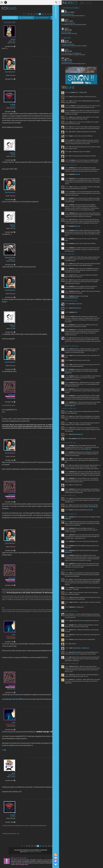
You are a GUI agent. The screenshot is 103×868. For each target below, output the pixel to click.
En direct (74, 2)
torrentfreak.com (74, 536)
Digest (91, 2)
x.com (87, 654)
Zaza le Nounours (10, 72)
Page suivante (52, 14)
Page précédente (22, 14)
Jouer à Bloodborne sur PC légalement (76, 53)
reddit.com (79, 548)
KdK (71, 10)
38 (33, 14)
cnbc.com (82, 240)
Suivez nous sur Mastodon (61, 861)
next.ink (91, 311)
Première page (20, 14)
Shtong (13, 39)
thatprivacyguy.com (85, 426)
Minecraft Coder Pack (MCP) (10, 699)
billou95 (72, 28)
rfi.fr (99, 673)
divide (13, 773)
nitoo (14, 635)
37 (30, 14)
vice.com (82, 184)
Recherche (52, 2)
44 (49, 14)
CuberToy (12, 153)
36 (27, 14)
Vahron (72, 49)
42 (44, 14)
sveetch (72, 19)
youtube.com (79, 391)
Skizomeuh (12, 395)
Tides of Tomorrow (71, 32)
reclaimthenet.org (82, 631)
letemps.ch (85, 433)
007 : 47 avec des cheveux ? (74, 23)
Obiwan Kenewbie (10, 257)
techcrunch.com (82, 326)
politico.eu (80, 686)
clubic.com (77, 579)
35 (25, 14)
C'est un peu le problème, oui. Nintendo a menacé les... (79, 54)
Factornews (10, 18)
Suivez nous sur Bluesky (61, 864)
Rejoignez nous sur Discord (61, 858)
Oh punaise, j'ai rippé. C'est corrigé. (74, 33)
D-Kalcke (13, 104)
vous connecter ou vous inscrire (32, 852)
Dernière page (54, 14)
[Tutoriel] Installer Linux (72, 14)
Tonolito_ (72, 40)
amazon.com (85, 153)
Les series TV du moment (73, 44)
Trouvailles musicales (72, 62)
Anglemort (72, 58)
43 (47, 14)
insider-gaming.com (83, 456)
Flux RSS (61, 855)
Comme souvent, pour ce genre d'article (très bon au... (79, 15)
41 (41, 14)
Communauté (61, 425)
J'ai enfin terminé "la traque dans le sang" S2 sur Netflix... (79, 45)
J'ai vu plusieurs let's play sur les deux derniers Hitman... (79, 24)
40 (38, 14)
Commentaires (75, 7)
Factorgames (26, 18)
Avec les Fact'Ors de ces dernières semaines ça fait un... (79, 63)
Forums (71, 37)
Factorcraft (42, 18)
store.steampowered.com (76, 316)
